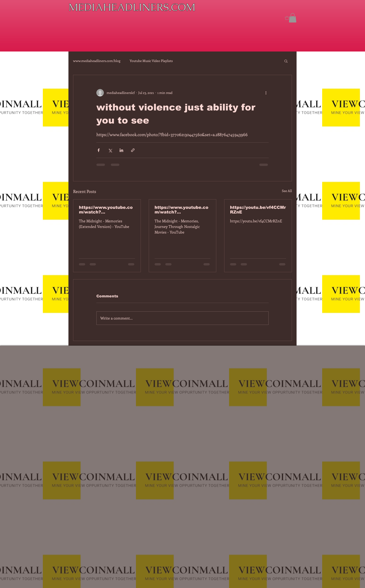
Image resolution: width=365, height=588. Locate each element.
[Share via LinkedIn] (121, 150)
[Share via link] (133, 150)
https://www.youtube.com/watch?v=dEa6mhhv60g (181, 210)
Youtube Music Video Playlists (151, 61)
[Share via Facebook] (99, 150)
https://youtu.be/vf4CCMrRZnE (258, 210)
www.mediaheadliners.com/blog (97, 61)
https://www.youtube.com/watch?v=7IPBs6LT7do (106, 210)
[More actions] (266, 93)
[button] (293, 18)
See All (287, 191)
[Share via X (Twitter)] (110, 150)
